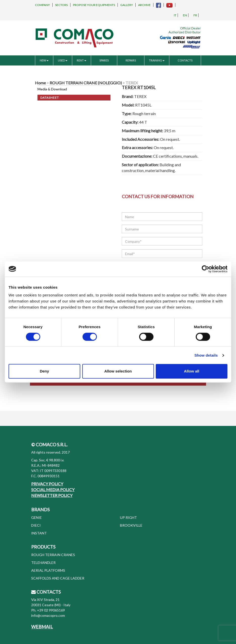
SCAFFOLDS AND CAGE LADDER (58, 578)
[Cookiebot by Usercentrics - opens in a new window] (205, 269)
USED (63, 60)
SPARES (104, 60)
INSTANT (39, 533)
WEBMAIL (42, 627)
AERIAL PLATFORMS (48, 570)
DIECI (36, 525)
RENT (82, 60)
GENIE (36, 517)
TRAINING (157, 60)
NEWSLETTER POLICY (52, 495)
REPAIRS (131, 60)
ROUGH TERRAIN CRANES (53, 555)
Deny (44, 371)
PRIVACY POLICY (47, 484)
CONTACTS (185, 60)
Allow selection (118, 371)
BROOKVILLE (131, 525)
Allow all (192, 371)
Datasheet (50, 98)
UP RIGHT (128, 517)
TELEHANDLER (43, 563)
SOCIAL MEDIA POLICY (53, 489)
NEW (44, 60)
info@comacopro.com (48, 615)
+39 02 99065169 (51, 610)
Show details (206, 355)
